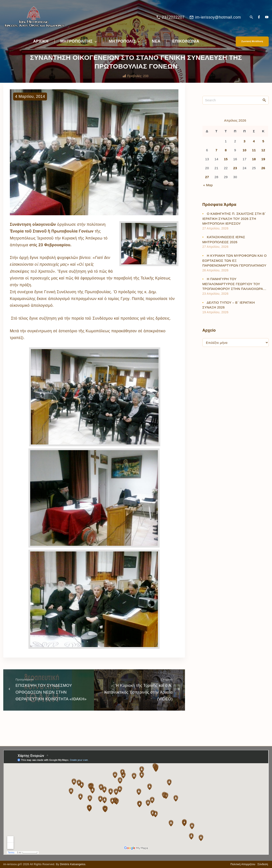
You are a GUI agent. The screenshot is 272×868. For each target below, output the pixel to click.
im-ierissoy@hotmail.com (218, 17)
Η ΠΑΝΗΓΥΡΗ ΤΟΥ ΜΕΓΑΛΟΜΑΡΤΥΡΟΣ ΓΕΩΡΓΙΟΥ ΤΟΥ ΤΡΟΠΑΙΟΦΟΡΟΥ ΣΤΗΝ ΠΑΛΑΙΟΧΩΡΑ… (235, 284)
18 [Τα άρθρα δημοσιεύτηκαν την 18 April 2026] (254, 159)
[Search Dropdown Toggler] (251, 18)
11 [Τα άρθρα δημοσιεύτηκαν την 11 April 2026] (254, 150)
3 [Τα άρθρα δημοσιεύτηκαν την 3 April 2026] (245, 141)
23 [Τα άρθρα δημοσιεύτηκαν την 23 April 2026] (235, 168)
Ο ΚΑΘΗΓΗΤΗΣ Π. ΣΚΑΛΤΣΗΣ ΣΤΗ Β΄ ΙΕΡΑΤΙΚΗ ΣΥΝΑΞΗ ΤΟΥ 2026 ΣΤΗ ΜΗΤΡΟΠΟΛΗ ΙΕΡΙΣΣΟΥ (234, 219)
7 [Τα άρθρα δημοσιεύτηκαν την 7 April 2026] (216, 150)
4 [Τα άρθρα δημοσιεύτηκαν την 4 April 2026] (254, 141)
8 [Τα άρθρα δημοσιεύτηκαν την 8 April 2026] (226, 150)
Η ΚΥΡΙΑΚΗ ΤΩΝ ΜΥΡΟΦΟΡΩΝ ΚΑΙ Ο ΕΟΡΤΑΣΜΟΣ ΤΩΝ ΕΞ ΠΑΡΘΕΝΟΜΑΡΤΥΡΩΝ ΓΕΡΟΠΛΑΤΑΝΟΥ (235, 260)
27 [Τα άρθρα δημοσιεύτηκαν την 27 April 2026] (207, 177)
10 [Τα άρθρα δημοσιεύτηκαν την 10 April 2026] (245, 150)
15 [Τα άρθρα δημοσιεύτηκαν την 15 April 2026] (226, 159)
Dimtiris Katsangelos (73, 864)
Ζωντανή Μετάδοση (252, 41)
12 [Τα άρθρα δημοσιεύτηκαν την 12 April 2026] (263, 150)
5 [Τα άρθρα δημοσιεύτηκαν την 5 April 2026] (263, 141)
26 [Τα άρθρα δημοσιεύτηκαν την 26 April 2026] (263, 168)
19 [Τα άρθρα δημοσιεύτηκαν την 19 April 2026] (263, 159)
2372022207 (173, 17)
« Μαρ (208, 185)
